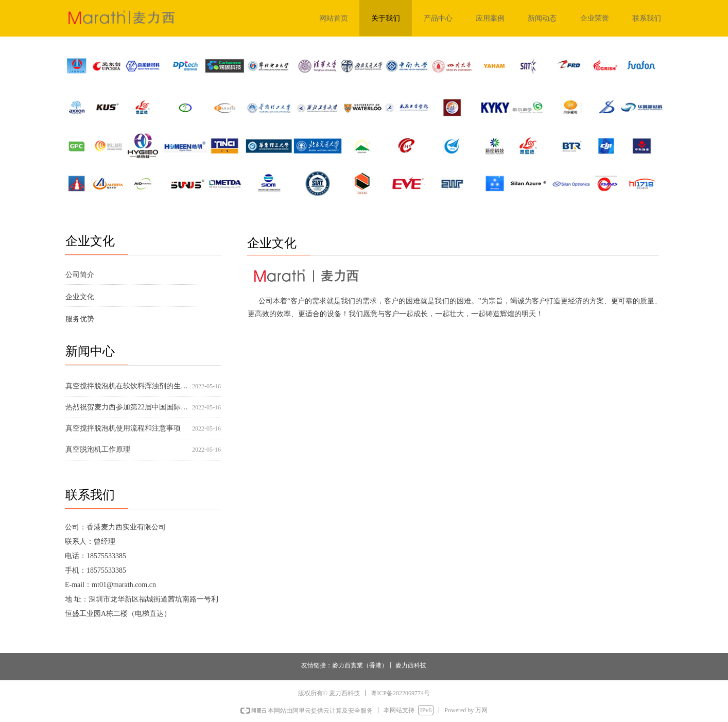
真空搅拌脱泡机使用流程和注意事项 (123, 428)
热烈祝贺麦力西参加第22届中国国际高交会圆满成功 (127, 407)
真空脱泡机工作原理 (98, 449)
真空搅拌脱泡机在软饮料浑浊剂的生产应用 (127, 386)
